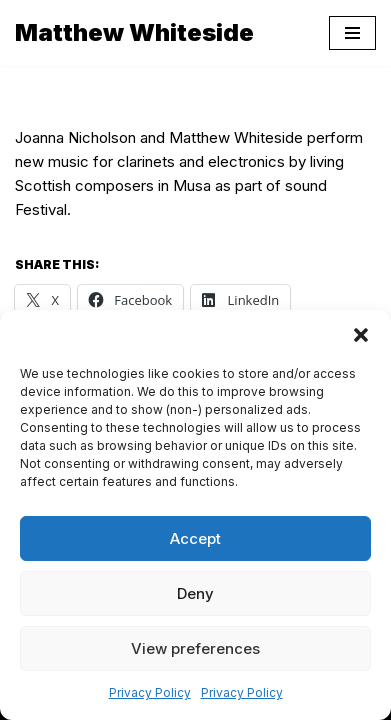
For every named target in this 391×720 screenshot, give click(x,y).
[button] (361, 335)
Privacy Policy (150, 692)
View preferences (195, 648)
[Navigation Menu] (352, 33)
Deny (195, 593)
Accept (195, 538)
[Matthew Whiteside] (134, 33)
